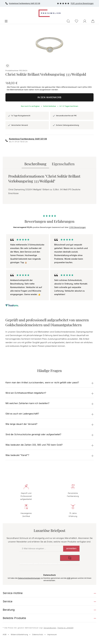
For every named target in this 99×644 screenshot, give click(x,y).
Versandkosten (50, 628)
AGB (69, 578)
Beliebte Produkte (14, 618)
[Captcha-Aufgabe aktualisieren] (70, 558)
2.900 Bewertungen (77, 227)
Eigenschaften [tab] (63, 164)
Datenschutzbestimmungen (29, 578)
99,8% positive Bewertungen (75, 3)
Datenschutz (38, 634)
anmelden (71, 548)
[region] (49, 45)
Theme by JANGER (65, 628)
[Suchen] (68, 21)
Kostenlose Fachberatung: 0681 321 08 (23, 3)
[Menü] (6, 21)
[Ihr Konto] (85, 21)
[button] (49, 383)
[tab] (35, 164)
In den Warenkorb (49, 97)
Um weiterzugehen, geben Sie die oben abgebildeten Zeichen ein (43, 563)
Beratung (9, 610)
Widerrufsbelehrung (19, 634)
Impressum (52, 634)
